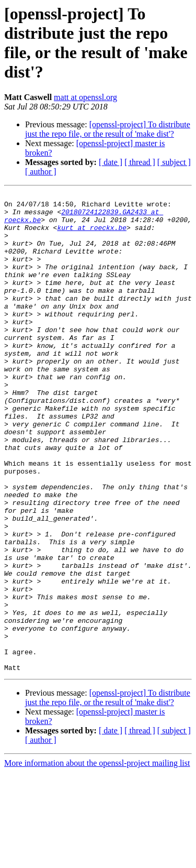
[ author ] (41, 172)
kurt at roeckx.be (92, 235)
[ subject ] (174, 162)
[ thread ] (140, 162)
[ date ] (111, 162)
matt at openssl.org (85, 97)
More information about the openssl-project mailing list (97, 859)
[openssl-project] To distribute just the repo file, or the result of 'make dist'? (108, 129)
